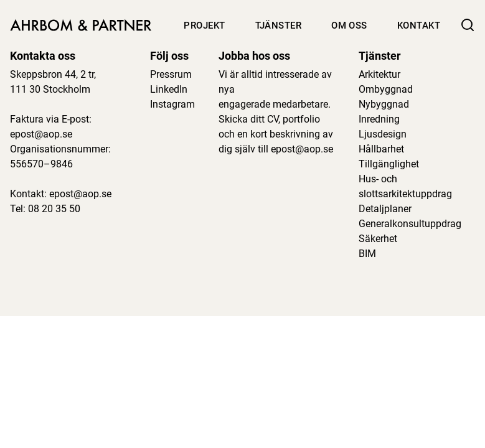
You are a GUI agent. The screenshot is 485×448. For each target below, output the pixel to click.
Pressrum (171, 74)
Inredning (379, 119)
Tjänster (279, 26)
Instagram (172, 104)
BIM (367, 254)
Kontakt (419, 26)
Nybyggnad (384, 104)
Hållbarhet (381, 149)
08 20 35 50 (54, 209)
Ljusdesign (383, 134)
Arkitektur (379, 74)
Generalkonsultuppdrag (410, 224)
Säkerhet (378, 239)
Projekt (204, 26)
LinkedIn (169, 89)
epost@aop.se (41, 134)
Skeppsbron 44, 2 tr (52, 74)
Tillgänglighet (389, 164)
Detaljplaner (385, 209)
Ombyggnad (386, 89)
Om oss (349, 26)
